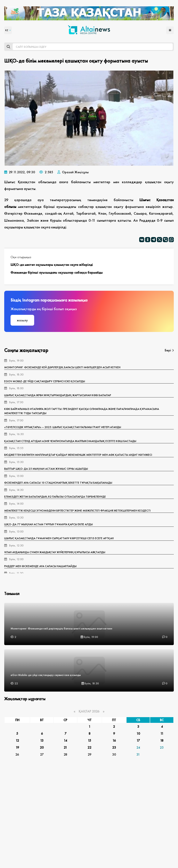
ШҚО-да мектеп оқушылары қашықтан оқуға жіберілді (52, 265)
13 (42, 740)
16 (114, 740)
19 (17, 747)
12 (17, 740)
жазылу (22, 320)
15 (89, 740)
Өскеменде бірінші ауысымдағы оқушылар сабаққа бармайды (57, 272)
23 (114, 747)
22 (89, 747)
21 (65, 747)
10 (138, 734)
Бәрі (169, 350)
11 (162, 734)
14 (65, 740)
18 (162, 740)
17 (138, 740)
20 (42, 747)
